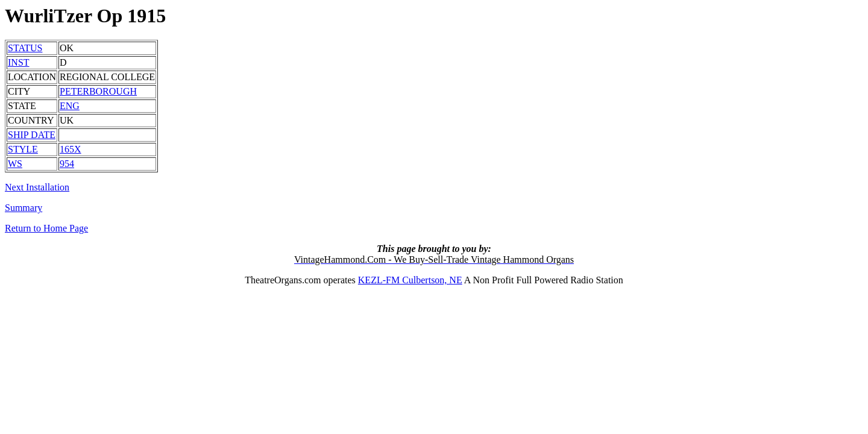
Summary (24, 208)
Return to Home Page (46, 228)
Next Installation (37, 187)
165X (71, 149)
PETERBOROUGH (98, 91)
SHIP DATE (32, 135)
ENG (70, 106)
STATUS (25, 48)
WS (15, 164)
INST (19, 62)
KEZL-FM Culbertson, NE (410, 280)
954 (67, 164)
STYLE (23, 149)
